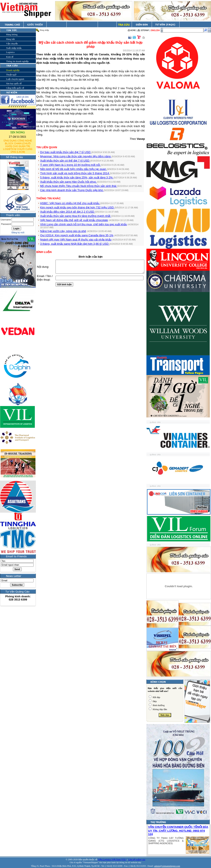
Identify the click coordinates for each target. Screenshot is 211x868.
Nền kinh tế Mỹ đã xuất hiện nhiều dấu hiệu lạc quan (73, 169)
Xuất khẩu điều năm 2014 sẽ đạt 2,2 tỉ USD (68, 212)
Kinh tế (10, 57)
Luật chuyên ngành (15, 79)
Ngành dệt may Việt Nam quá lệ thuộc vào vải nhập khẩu (76, 240)
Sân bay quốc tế (14, 83)
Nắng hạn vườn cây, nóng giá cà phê (63, 231)
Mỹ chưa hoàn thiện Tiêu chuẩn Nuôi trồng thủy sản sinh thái (78, 186)
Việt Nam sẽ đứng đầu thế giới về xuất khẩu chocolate (74, 220)
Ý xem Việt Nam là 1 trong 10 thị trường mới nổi (70, 165)
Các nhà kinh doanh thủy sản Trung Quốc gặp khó (72, 190)
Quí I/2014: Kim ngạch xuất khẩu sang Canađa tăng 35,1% (77, 235)
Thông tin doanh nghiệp (17, 61)
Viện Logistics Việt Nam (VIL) (112, 859)
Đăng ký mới (18, 232)
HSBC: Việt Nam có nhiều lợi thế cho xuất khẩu (70, 203)
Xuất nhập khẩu (14, 48)
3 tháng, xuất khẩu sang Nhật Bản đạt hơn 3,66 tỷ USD (75, 244)
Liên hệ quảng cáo (137, 859)
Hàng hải (10, 39)
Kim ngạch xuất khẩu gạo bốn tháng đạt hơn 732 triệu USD (77, 207)
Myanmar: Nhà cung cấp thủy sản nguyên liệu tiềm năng (76, 156)
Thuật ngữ (11, 75)
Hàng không (12, 34)
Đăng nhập (44, 30)
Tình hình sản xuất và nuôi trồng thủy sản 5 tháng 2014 (75, 173)
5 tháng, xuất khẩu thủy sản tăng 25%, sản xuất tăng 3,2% (77, 177)
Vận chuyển (12, 43)
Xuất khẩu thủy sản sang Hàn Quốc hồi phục (68, 182)
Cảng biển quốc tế (15, 88)
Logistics (10, 52)
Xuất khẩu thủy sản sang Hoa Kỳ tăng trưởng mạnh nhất (76, 216)
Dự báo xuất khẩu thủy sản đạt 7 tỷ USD (66, 152)
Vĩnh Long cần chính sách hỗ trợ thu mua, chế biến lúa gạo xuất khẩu (83, 224)
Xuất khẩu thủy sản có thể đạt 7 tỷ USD (65, 161)
